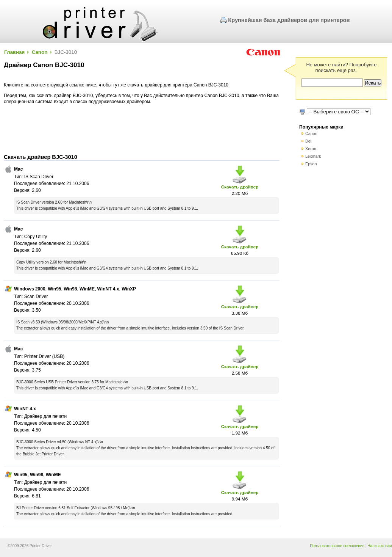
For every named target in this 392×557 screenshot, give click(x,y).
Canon (40, 52)
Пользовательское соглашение (337, 546)
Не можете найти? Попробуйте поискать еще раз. (341, 67)
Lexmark (313, 156)
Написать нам (380, 546)
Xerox (311, 149)
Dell (309, 141)
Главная (14, 52)
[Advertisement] (142, 129)
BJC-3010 (66, 52)
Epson (311, 164)
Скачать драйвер (240, 187)
